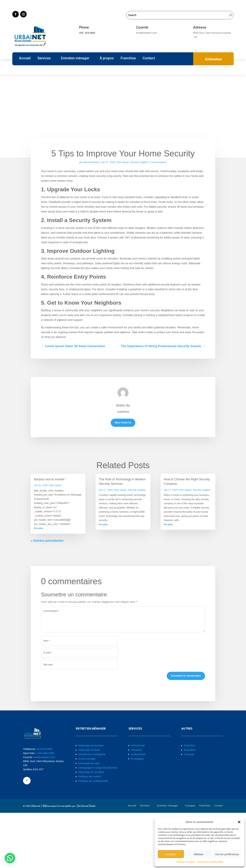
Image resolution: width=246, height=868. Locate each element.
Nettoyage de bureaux (91, 745)
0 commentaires (158, 162)
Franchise (128, 59)
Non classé (123, 162)
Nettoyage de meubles (91, 772)
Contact (149, 59)
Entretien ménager (75, 59)
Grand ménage (87, 759)
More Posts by (123, 423)
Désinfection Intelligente (92, 754)
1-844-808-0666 (45, 753)
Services (44, 59)
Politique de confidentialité (210, 862)
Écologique (137, 759)
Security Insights (139, 162)
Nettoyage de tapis (89, 763)
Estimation (190, 750)
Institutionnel (138, 754)
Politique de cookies (186, 862)
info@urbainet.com (44, 757)
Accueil (25, 59)
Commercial (138, 745)
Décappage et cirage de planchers (98, 768)
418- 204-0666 (87, 33)
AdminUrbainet (91, 162)
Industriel (136, 750)
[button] (239, 822)
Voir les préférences (227, 854)
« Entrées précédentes (47, 541)
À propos (107, 59)
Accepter (171, 854)
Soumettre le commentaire (186, 676)
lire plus (39, 528)
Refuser (199, 854)
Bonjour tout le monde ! (50, 479)
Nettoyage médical (89, 750)
